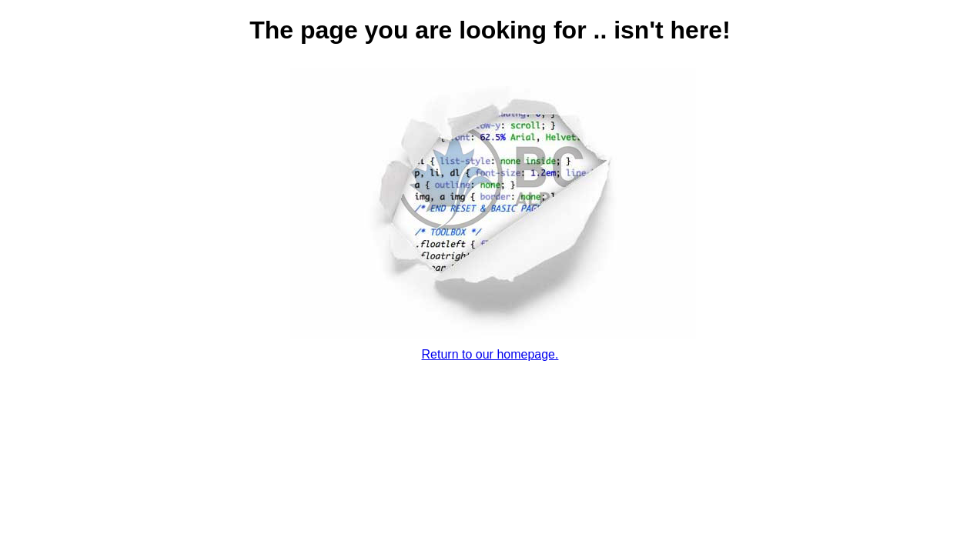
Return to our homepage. (490, 354)
